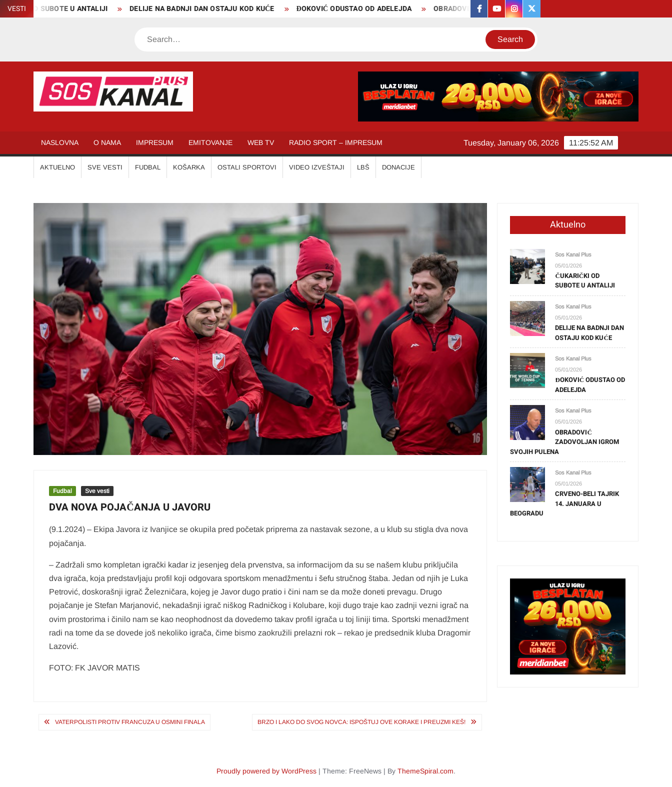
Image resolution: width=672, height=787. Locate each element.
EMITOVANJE (210, 142)
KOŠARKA (189, 167)
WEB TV (261, 142)
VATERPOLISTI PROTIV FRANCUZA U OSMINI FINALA (130, 722)
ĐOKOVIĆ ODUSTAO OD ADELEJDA (359, 9)
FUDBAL (148, 167)
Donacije (398, 167)
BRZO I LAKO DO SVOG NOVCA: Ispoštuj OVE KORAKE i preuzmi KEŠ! (361, 722)
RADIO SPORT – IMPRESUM (336, 142)
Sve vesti (97, 491)
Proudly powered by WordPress (266, 771)
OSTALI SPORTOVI (247, 167)
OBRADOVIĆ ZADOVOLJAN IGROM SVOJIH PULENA (564, 442)
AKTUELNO (57, 167)
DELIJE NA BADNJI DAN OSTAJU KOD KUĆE (206, 9)
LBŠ (363, 167)
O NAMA (107, 142)
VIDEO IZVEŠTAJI (317, 167)
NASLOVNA (60, 142)
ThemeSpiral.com (425, 771)
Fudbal (62, 491)
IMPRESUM (155, 142)
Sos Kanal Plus (573, 254)
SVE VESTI (105, 167)
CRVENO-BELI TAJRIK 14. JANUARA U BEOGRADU (564, 503)
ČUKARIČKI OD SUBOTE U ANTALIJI (585, 281)
